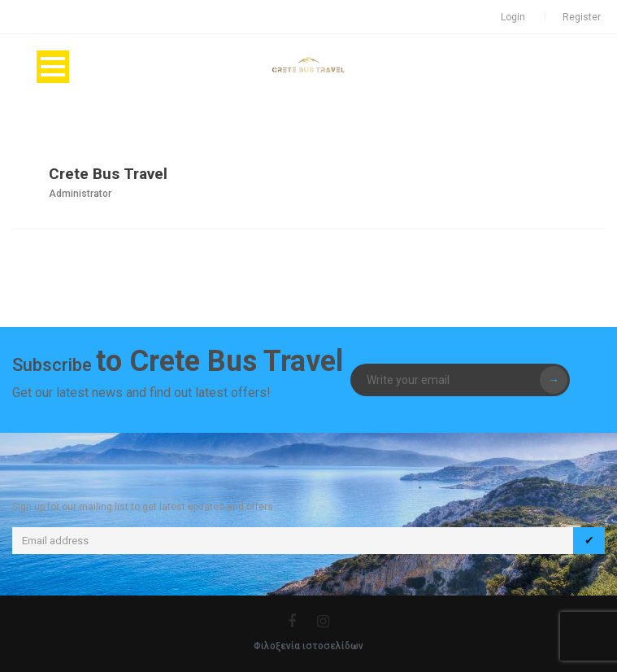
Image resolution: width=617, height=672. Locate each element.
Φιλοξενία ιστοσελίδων (308, 646)
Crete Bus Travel (108, 174)
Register (582, 17)
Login (513, 17)
